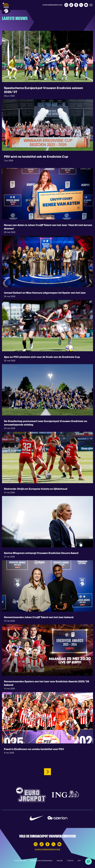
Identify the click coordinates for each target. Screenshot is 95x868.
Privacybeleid (20, 861)
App (79, 861)
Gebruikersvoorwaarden (41, 861)
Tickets (70, 861)
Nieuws (60, 861)
